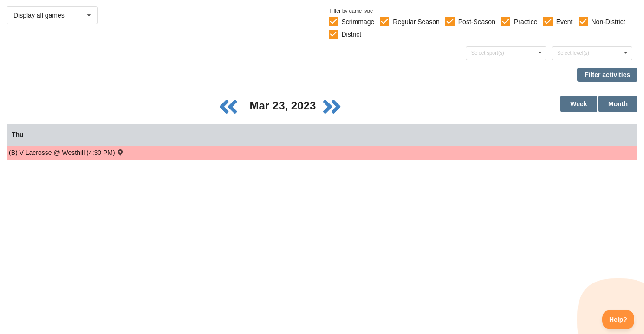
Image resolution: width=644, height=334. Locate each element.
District (351, 34)
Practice (526, 22)
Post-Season (477, 22)
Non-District (608, 22)
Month (618, 104)
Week (579, 104)
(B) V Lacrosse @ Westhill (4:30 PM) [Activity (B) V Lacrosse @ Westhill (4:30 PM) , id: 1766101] (67, 152)
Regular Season (416, 22)
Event (565, 22)
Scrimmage (358, 22)
